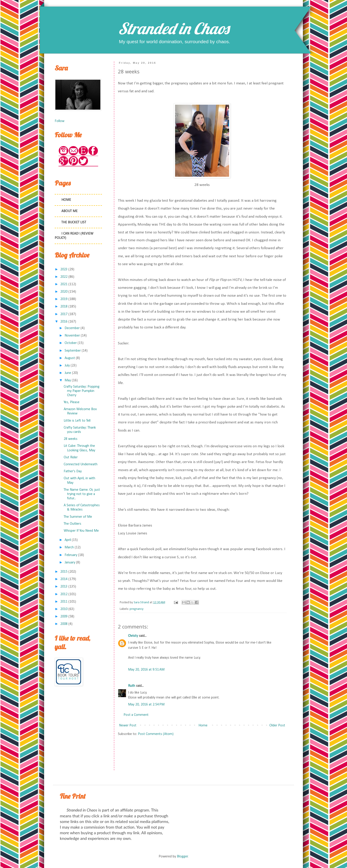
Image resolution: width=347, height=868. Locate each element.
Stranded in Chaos (173, 28)
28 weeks (71, 439)
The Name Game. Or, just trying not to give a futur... (82, 494)
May (68, 380)
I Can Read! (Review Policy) (74, 236)
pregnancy (137, 609)
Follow (60, 121)
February (71, 555)
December (72, 328)
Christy (133, 636)
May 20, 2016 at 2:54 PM (146, 705)
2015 (64, 572)
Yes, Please (72, 402)
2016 (64, 322)
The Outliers (72, 524)
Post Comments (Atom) (156, 734)
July (67, 366)
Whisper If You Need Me (81, 531)
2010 (64, 609)
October (71, 343)
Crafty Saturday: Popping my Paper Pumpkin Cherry (82, 391)
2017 (64, 314)
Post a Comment (136, 715)
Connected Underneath (81, 464)
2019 (64, 299)
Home (203, 726)
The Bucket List (74, 222)
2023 (64, 269)
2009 (64, 617)
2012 (64, 594)
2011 (64, 602)
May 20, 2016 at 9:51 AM (146, 670)
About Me (70, 211)
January (70, 563)
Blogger (182, 857)
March (69, 547)
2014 (64, 579)
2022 (64, 277)
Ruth (132, 686)
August (70, 358)
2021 (64, 284)
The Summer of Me (78, 517)
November (72, 336)
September (73, 351)
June (68, 373)
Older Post (277, 726)
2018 (64, 307)
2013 (64, 587)
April (68, 540)
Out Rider (71, 457)
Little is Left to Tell (77, 421)
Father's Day (73, 471)
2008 (64, 624)
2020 (64, 292)
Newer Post (128, 726)
